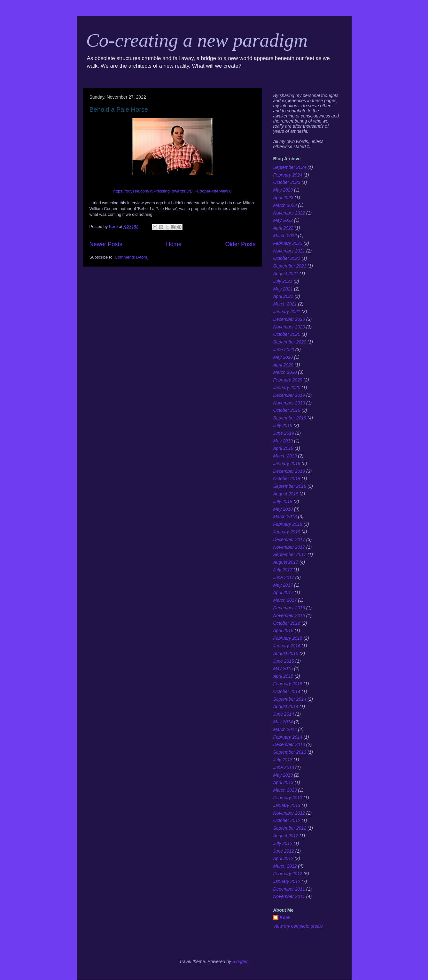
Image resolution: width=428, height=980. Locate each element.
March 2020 (285, 372)
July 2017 (283, 570)
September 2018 (290, 486)
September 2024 (290, 167)
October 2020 (287, 334)
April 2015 (283, 676)
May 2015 (283, 668)
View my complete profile (298, 926)
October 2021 (287, 258)
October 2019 (287, 410)
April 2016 (283, 630)
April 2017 (283, 592)
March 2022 (285, 236)
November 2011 (289, 896)
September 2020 (290, 342)
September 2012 (290, 828)
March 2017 (285, 600)
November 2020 (289, 327)
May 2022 (283, 220)
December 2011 (289, 889)
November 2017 (289, 547)
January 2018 (287, 532)
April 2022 (283, 228)
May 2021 (283, 289)
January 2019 (287, 464)
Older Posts (240, 244)
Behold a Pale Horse (119, 109)
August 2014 (286, 706)
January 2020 (287, 388)
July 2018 (283, 501)
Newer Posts (106, 244)
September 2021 (290, 266)
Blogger (240, 961)
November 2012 (289, 813)
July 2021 (283, 281)
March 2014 (285, 729)
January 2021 (287, 312)
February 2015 (288, 684)
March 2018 (285, 516)
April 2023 (283, 198)
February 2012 (288, 874)
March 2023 (285, 205)
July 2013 (283, 760)
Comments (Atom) (132, 257)
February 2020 (288, 380)
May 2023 (283, 190)
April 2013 (283, 782)
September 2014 (290, 699)
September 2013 (290, 752)
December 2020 (289, 319)
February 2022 (288, 243)
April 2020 (283, 365)
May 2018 (283, 509)
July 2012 (283, 843)
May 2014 (283, 722)
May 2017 (283, 585)
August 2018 (286, 494)
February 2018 (288, 524)
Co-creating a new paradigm (197, 40)
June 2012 (284, 851)
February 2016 (288, 638)
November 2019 (289, 403)
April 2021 (283, 296)
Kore (285, 917)
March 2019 (285, 456)
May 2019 (283, 441)
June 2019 (284, 433)
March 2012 (285, 866)
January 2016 (287, 646)
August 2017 (286, 562)
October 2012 (287, 820)
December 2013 (289, 744)
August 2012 (286, 836)
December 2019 (289, 395)
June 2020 (284, 350)
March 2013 (285, 790)
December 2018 (289, 471)
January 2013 (287, 805)
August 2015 (286, 653)
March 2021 (285, 304)
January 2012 (287, 881)
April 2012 (283, 858)
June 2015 (284, 661)
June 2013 (284, 767)
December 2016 (289, 608)
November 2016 (289, 615)
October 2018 (287, 479)
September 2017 (290, 554)
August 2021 (286, 274)
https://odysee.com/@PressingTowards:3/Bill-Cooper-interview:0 (172, 191)
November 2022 (289, 213)
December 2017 (289, 539)
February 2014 (288, 737)
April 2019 (283, 448)
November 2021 (289, 251)
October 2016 (287, 623)
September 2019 (290, 418)
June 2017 (284, 577)
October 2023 (287, 182)
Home (174, 244)
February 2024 (288, 175)
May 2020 (283, 357)
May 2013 (283, 775)
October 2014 (287, 691)
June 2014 (284, 714)
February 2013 (288, 798)
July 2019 (283, 426)
